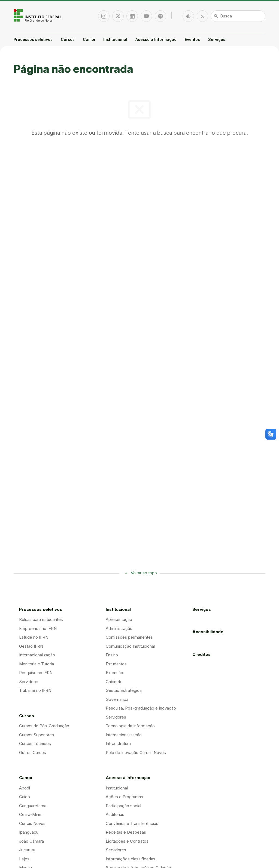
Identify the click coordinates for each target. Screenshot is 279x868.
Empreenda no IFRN (38, 628)
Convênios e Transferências (132, 823)
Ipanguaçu (29, 832)
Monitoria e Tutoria (37, 664)
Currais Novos (32, 823)
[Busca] (238, 16)
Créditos (201, 654)
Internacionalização (37, 655)
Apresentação (119, 619)
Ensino (112, 655)
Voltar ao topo (144, 573)
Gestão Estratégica (124, 690)
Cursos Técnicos (35, 744)
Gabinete (114, 682)
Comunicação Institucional (130, 646)
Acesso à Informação (156, 39)
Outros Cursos (33, 753)
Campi (89, 39)
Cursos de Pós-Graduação (44, 726)
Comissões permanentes (129, 637)
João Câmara (31, 841)
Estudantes (116, 664)
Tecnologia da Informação (130, 726)
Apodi (25, 788)
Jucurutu (27, 850)
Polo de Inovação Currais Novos (136, 753)
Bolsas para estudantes (41, 619)
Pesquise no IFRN (36, 673)
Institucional (115, 39)
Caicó (25, 797)
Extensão (114, 673)
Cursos (68, 39)
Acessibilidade (208, 632)
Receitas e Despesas (126, 832)
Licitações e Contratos (127, 841)
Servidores (29, 682)
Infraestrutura (118, 744)
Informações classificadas (131, 859)
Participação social (123, 806)
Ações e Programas (124, 797)
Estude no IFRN (34, 637)
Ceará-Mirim (31, 814)
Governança (117, 699)
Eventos (192, 39)
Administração (119, 628)
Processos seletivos (33, 39)
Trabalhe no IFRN (35, 690)
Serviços (217, 39)
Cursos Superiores (37, 735)
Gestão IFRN (31, 646)
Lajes (24, 859)
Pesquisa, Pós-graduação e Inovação (141, 708)
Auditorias (115, 814)
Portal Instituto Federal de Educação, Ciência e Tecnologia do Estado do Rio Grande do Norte (38, 15)
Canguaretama (33, 806)
